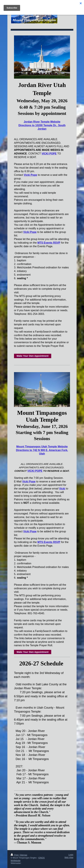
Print (15, 855)
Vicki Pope (31, 175)
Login (71, 855)
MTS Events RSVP (49, 243)
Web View (69, 857)
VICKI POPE (49, 154)
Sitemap (24, 855)
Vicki (62, 489)
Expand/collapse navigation (42, 4)
